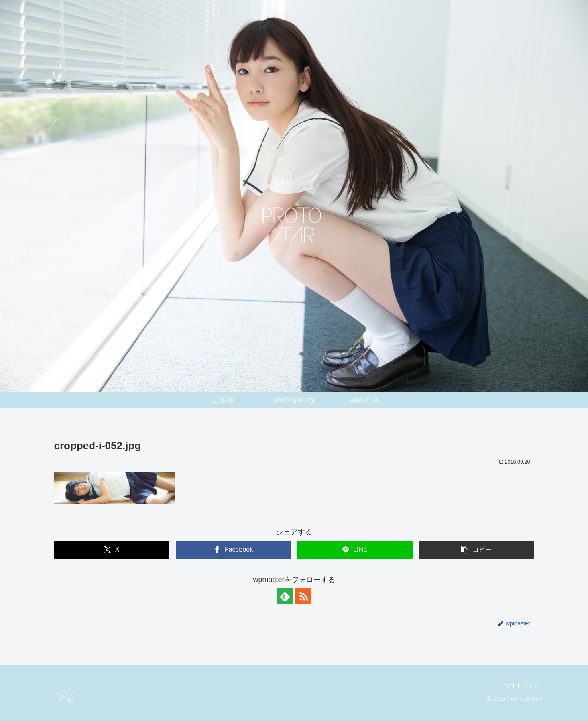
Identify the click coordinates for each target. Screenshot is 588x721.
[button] (476, 550)
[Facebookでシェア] (233, 550)
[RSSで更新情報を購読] (303, 596)
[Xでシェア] (112, 550)
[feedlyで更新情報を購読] (285, 596)
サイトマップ (522, 685)
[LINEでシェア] (355, 550)
